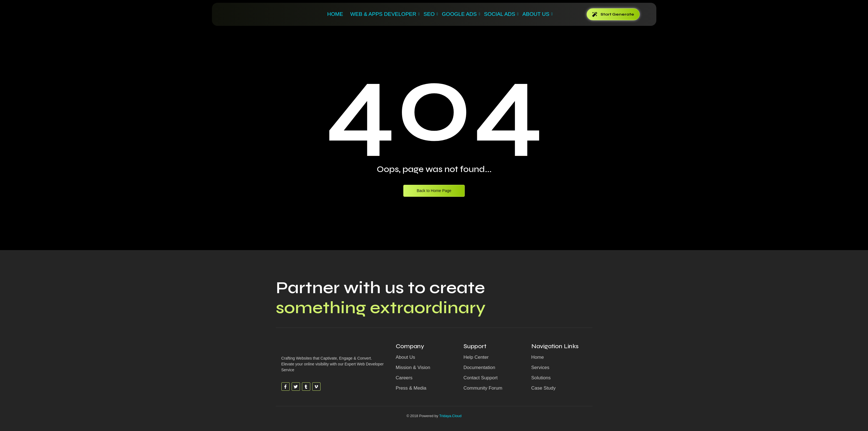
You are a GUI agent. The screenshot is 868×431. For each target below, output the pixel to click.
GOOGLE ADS (460, 14)
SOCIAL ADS (500, 14)
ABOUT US (537, 14)
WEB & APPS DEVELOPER (384, 14)
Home (335, 14)
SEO (430, 14)
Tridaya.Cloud (450, 416)
